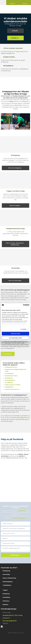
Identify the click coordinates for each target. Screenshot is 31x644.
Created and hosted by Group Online (15, 633)
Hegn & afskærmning (9, 578)
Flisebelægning (10, 380)
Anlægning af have (11, 367)
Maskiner (5, 605)
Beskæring (6, 594)
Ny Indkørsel (9, 382)
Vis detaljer (23, 329)
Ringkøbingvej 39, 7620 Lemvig (12, 615)
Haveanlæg (6, 574)
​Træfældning (9, 374)
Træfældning (7, 585)
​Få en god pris (7, 354)
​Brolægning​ (9, 378)
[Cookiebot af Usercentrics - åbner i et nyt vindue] (22, 305)
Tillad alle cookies (16, 334)
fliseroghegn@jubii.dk (20, 418)
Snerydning (6, 597)
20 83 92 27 (22, 511)
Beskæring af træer (11, 376)
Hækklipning (9, 387)
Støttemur (6, 601)
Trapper (5, 590)
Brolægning (6, 571)
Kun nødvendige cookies (15, 338)
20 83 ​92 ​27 (6, 618)
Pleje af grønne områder (13, 385)
